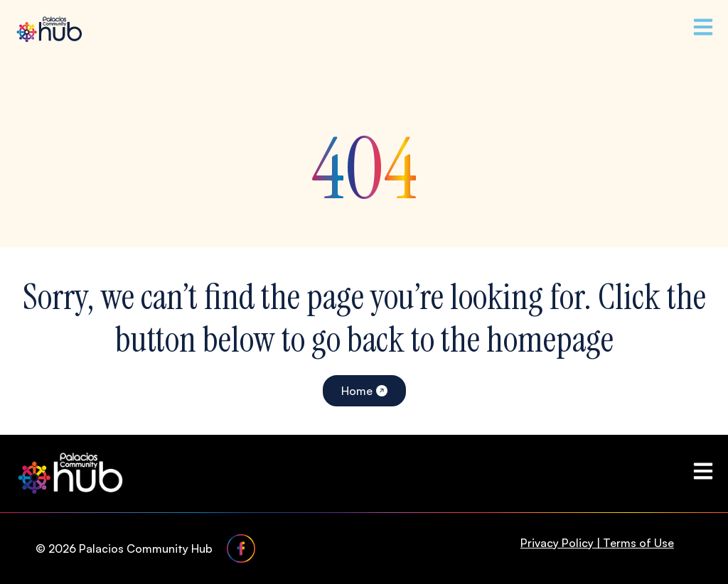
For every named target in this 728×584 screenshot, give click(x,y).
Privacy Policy (557, 543)
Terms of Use (638, 543)
